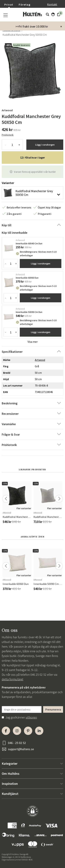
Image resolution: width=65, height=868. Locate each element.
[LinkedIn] (39, 731)
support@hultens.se (21, 749)
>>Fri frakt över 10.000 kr (32, 26)
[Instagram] (17, 731)
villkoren (31, 717)
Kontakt (52, 4)
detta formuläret (12, 679)
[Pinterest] (28, 731)
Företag (25, 5)
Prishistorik (8, 135)
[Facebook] (6, 731)
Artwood (7, 110)
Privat (9, 5)
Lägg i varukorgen (45, 145)
